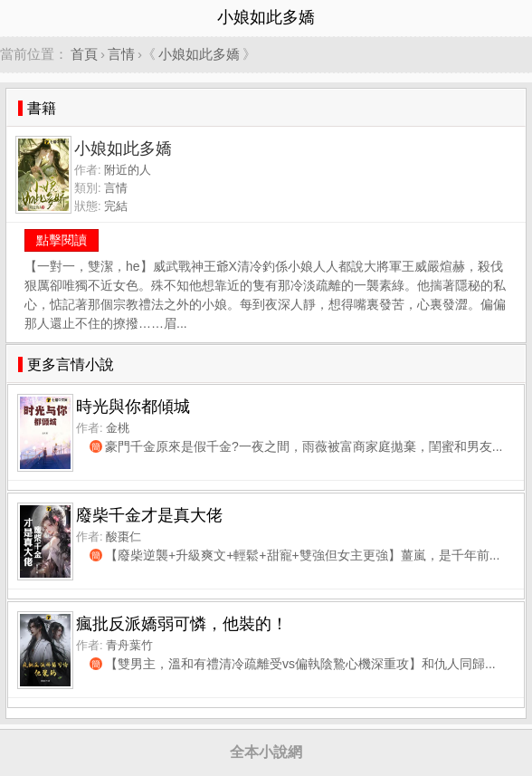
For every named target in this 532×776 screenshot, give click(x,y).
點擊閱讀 (62, 240)
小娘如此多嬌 (199, 54)
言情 (121, 54)
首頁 (84, 54)
